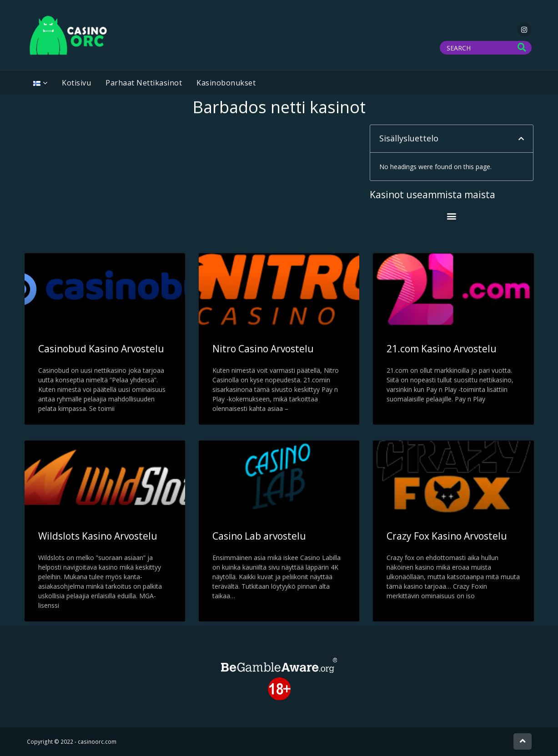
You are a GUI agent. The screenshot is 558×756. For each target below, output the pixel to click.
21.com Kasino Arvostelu (442, 349)
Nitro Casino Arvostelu (263, 349)
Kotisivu (76, 83)
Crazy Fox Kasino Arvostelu (447, 536)
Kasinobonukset (226, 83)
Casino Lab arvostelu (259, 536)
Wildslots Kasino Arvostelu (98, 536)
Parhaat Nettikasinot (144, 83)
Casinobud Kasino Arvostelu (101, 349)
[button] (521, 139)
